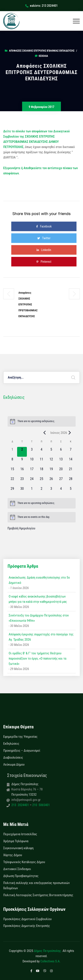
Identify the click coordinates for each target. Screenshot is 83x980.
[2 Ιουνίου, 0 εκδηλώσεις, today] (22, 452)
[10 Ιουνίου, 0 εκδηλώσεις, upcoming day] (32, 462)
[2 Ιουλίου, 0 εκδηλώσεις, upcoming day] (41, 491)
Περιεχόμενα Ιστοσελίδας (20, 834)
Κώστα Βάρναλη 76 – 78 (27, 789)
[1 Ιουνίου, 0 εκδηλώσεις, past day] (12, 452)
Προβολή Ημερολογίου (21, 528)
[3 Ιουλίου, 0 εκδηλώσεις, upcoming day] (51, 491)
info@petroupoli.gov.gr (26, 800)
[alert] (42, 421)
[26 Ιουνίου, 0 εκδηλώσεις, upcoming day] (51, 481)
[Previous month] (44, 433)
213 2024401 (21, 805)
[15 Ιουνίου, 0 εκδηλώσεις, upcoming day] (12, 471)
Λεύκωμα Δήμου (14, 764)
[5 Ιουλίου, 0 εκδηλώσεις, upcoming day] (71, 491)
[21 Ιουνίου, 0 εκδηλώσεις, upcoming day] (71, 471)
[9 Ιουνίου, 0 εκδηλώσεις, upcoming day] (22, 462)
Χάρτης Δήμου (13, 855)
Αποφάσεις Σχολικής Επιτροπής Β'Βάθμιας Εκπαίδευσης (42, 51)
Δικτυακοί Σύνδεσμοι (17, 869)
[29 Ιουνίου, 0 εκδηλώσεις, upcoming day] (12, 491)
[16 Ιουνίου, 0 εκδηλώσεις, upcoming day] (22, 471)
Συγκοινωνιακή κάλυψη (18, 848)
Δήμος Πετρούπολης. (48, 951)
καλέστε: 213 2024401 (41, 6)
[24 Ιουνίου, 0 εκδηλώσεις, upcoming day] (32, 481)
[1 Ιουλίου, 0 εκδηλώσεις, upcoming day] (32, 491)
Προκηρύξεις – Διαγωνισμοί (22, 751)
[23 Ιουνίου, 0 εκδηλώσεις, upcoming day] (22, 481)
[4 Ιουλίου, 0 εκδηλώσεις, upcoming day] (61, 491)
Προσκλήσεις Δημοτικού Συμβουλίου (27, 919)
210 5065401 (41, 805)
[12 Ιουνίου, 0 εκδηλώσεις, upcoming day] (51, 462)
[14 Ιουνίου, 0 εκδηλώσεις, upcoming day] (71, 462)
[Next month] (70, 433)
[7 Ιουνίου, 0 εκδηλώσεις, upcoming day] (71, 452)
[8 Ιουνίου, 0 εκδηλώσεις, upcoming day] (12, 462)
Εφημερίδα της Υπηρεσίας (20, 737)
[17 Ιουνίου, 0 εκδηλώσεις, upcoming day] (32, 471)
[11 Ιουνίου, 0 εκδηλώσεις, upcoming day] (41, 462)
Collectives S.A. (50, 961)
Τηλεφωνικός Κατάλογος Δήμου (24, 862)
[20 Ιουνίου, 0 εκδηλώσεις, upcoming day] (61, 471)
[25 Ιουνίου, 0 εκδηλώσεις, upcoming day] (41, 481)
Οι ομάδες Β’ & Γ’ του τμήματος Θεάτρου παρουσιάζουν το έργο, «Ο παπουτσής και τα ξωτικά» (37, 658)
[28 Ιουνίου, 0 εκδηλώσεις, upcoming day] (71, 481)
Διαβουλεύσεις (13, 758)
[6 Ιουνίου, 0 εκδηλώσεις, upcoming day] (61, 452)
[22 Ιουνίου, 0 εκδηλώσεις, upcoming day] (12, 481)
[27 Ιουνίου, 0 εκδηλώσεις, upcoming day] (61, 481)
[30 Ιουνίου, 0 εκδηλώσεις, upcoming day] (22, 491)
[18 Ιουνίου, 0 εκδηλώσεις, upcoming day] (41, 471)
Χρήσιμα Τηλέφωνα (16, 841)
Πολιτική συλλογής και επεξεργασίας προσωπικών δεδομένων (37, 886)
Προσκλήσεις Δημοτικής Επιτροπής (27, 926)
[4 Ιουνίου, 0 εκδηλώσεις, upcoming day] (41, 452)
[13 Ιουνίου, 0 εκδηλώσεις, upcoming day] (61, 462)
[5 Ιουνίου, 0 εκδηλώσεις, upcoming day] (51, 452)
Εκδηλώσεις (11, 744)
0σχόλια (41, 56)
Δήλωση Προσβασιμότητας (21, 876)
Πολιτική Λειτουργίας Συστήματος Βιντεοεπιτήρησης (38, 895)
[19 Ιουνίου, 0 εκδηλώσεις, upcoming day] (51, 471)
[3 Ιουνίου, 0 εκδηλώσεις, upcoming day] (32, 452)
